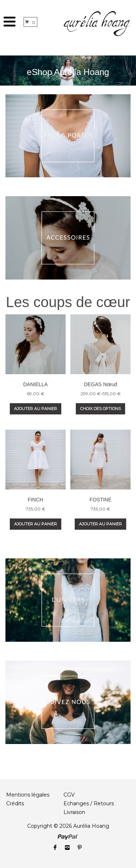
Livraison (74, 812)
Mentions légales (28, 795)
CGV (69, 795)
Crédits (15, 803)
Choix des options (100, 409)
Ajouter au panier (36, 409)
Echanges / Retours (89, 803)
